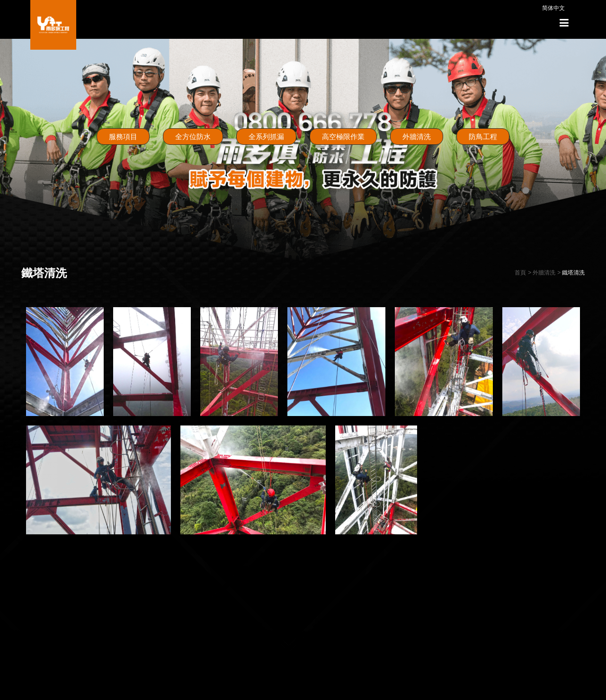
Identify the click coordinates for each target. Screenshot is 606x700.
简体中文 (553, 8)
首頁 (520, 273)
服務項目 (123, 137)
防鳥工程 (483, 137)
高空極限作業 (343, 137)
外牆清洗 (417, 137)
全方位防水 (193, 137)
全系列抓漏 (266, 137)
